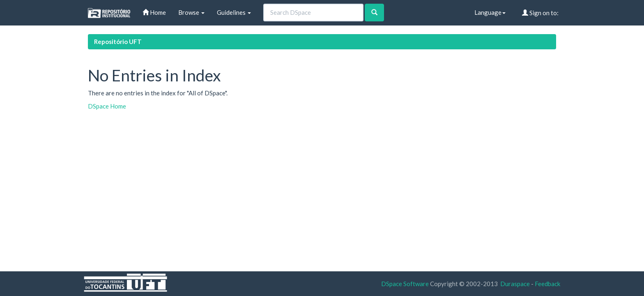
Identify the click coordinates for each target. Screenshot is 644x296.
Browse (191, 12)
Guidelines (234, 12)
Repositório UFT (118, 42)
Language (490, 12)
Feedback (547, 284)
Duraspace (515, 284)
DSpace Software (405, 284)
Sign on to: (540, 13)
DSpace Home (107, 106)
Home (154, 12)
